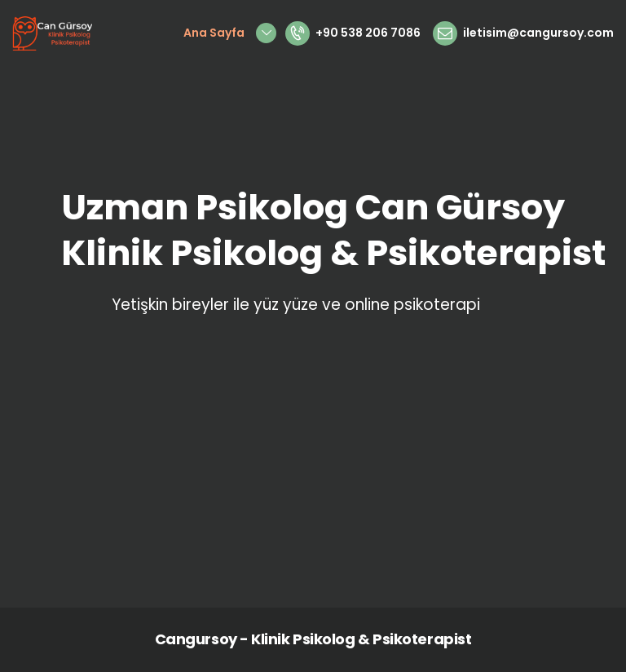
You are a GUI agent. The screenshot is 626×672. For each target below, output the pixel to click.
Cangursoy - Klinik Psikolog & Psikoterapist (313, 639)
